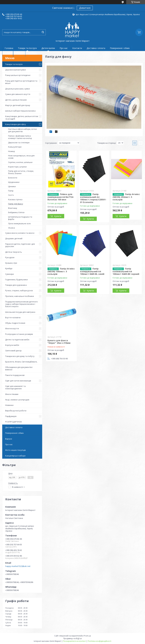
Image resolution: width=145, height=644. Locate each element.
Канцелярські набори (15, 456)
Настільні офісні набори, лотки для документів (22, 130)
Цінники (12, 186)
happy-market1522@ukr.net (18, 566)
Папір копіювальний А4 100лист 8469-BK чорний (126, 271)
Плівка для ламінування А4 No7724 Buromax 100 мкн (60, 197)
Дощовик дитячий (14, 238)
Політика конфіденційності (100, 641)
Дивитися (85, 8)
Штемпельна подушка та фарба (20, 218)
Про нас (64, 48)
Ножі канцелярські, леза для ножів (21, 157)
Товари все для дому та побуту (20, 356)
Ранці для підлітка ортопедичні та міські (21, 82)
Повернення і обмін (120, 48)
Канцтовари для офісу (16, 124)
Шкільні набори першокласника (20, 111)
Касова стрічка (15, 199)
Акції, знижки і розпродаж (17, 400)
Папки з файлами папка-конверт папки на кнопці (20, 137)
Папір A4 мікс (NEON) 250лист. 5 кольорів (126, 197)
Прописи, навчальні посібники (20, 296)
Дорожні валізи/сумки (15, 70)
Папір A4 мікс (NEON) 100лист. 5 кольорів (61, 271)
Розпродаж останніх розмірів (19, 334)
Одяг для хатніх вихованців (18, 381)
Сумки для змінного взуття (18, 94)
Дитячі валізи (48, 48)
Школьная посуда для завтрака (20, 312)
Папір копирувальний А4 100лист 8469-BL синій (92, 271)
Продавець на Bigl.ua (72, 638)
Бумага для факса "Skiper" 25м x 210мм (59, 342)
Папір (11, 191)
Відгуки (9, 439)
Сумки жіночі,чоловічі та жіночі (20, 233)
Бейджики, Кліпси (16, 212)
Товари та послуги (27, 48)
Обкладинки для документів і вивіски (19, 368)
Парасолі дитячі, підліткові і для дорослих (20, 245)
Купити (58, 216)
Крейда (9, 268)
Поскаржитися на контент (74, 641)
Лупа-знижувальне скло (19, 223)
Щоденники (14, 182)
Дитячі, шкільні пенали (16, 100)
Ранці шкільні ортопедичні (18, 75)
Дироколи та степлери (19, 143)
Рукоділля (10, 257)
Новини (19, 54)
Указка (11, 228)
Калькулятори (15, 147)
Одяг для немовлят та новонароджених (15, 387)
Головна (9, 48)
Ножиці (11, 151)
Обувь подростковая (15, 323)
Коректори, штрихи (17, 167)
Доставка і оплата (96, 48)
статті (8, 54)
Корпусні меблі (12, 345)
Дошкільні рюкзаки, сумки (17, 89)
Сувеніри (9, 274)
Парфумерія (11, 416)
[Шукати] (43, 32)
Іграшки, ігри (11, 263)
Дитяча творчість (14, 252)
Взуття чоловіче (13, 317)
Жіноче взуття (12, 328)
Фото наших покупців (15, 450)
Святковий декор (13, 351)
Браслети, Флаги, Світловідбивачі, (21, 362)
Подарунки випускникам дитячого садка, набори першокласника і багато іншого (21, 304)
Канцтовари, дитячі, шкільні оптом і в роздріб (22, 117)
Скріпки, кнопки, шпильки (20, 162)
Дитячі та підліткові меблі (17, 340)
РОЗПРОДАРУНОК (14, 422)
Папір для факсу (16, 204)
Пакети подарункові (15, 375)
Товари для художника (16, 285)
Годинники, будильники (16, 280)
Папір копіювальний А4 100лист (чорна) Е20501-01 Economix (93, 198)
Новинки (9, 405)
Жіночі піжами (12, 394)
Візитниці (13, 208)
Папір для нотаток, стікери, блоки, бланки (21, 172)
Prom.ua (87, 636)
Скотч (11, 195)
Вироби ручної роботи (16, 411)
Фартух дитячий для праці (18, 105)
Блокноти (13, 178)
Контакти (77, 48)
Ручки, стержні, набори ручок (19, 290)
